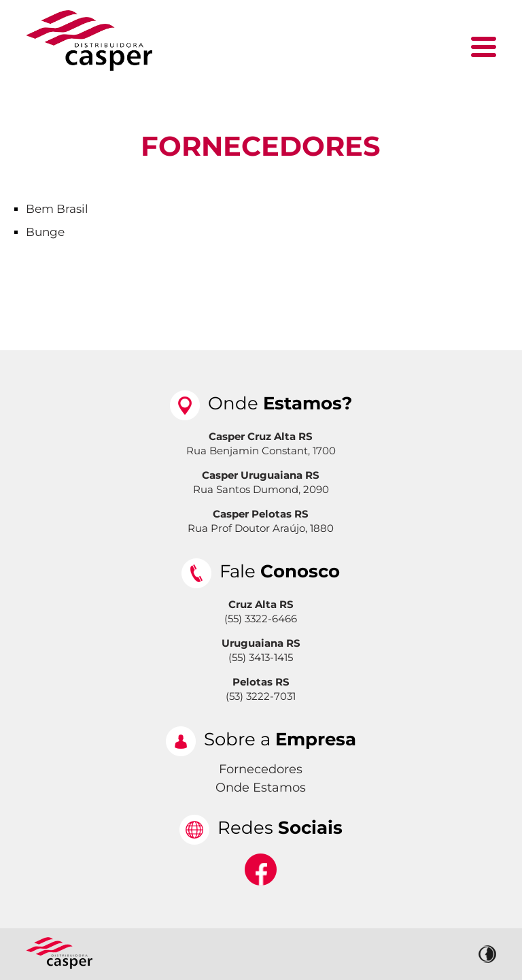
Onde (280, 403)
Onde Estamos (261, 788)
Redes (280, 828)
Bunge (45, 232)
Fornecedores (261, 146)
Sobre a (280, 739)
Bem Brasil (57, 209)
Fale (280, 571)
